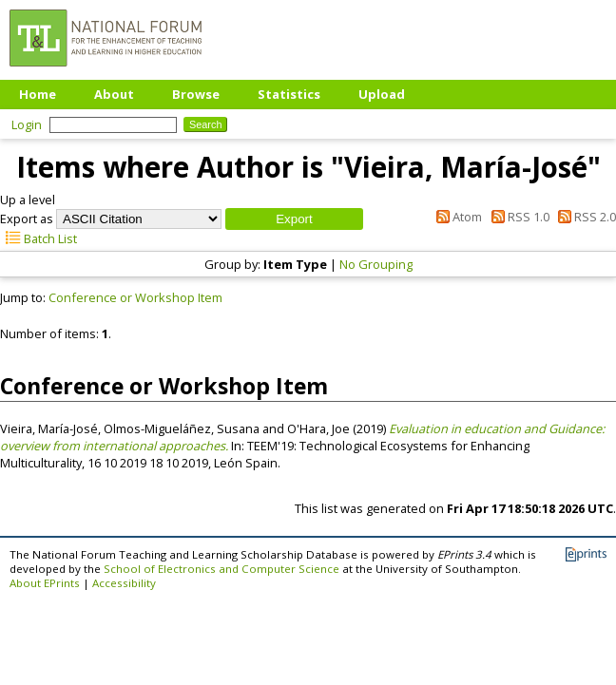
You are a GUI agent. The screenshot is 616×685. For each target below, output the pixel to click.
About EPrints (45, 583)
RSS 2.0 (584, 217)
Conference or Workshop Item (135, 297)
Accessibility (124, 583)
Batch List (38, 238)
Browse (196, 94)
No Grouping (376, 264)
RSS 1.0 (517, 217)
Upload (382, 94)
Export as (27, 219)
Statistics (289, 94)
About (114, 94)
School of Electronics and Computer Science (221, 569)
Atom (456, 217)
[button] (294, 219)
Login (27, 124)
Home (38, 94)
